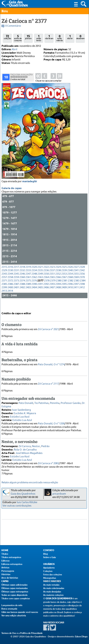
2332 (22, 279)
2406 (46, 296)
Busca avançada (9, 609)
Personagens (8, 571)
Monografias (50, 578)
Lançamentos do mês (12, 605)
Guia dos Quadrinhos (23, 494)
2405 (40, 296)
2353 (64, 283)
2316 (10, 276)
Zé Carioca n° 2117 (48, 383)
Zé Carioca (25, 446)
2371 (4, 290)
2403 (28, 296)
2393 (52, 293)
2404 (34, 296)
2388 (22, 293)
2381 (65, 290)
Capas (5, 581)
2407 (52, 296)
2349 (40, 283)
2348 (34, 283)
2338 (58, 279)
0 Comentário (13, 26)
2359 (16, 286)
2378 (47, 290)
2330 (10, 279)
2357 (4, 286)
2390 (34, 293)
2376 (34, 290)
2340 (70, 279)
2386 (10, 293)
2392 (46, 293)
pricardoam (59, 494)
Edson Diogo (81, 636)
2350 (46, 283)
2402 (22, 296)
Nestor (36, 446)
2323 (52, 276)
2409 (64, 296)
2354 (70, 283)
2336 (46, 279)
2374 (22, 290)
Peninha (55, 403)
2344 (10, 283)
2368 (70, 286)
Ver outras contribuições (17, 506)
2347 (28, 283)
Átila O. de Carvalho (25, 449)
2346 (22, 283)
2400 (10, 296)
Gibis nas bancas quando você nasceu (20, 612)
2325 (64, 276)
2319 (28, 276)
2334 (34, 279)
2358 (10, 286)
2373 (16, 290)
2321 (40, 276)
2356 (82, 283)
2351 (52, 283)
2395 (64, 293)
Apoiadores (49, 568)
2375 (28, 290)
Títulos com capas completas (16, 598)
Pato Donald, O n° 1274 (51, 364)
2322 (46, 276)
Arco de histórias (10, 578)
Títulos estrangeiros (11, 557)
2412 (82, 296)
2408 (58, 296)
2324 (58, 276)
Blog (46, 554)
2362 (34, 286)
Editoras (5, 561)
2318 (22, 276)
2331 (16, 279)
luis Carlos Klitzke (27, 502)
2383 (77, 290)
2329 (4, 279)
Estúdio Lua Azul (20, 416)
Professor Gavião (71, 403)
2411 (76, 296)
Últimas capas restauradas (15, 588)
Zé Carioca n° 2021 (48, 329)
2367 (64, 286)
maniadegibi (30, 190)
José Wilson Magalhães (29, 453)
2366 (58, 286)
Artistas (5, 567)
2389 (28, 293)
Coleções (48, 571)
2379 (53, 290)
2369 (76, 286)
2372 (10, 290)
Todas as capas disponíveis (14, 595)
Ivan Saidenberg (22, 409)
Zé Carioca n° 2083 (48, 463)
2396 (70, 293)
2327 (76, 276)
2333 (28, 279)
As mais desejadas (52, 592)
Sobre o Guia (50, 557)
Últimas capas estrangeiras (15, 592)
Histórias (6, 574)
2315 (4, 276)
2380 (59, 290)
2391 (40, 293)
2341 (76, 279)
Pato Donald (26, 403)
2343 (4, 283)
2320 (34, 276)
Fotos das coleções (53, 574)
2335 (40, 279)
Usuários (49, 564)
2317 (16, 276)
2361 (28, 286)
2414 (10, 300)
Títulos (5, 554)
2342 (82, 279)
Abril (14, 49)
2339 (64, 279)
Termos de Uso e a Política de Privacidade (22, 633)
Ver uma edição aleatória (14, 615)
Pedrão (45, 446)
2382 (71, 290)
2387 (16, 293)
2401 (16, 296)
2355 (76, 283)
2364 (46, 286)
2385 (4, 293)
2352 (58, 283)
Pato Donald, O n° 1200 (51, 423)
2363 (40, 286)
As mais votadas (51, 585)
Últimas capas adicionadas (14, 585)
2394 (58, 293)
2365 (52, 286)
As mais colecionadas (54, 588)
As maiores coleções (53, 595)
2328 (82, 276)
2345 (16, 283)
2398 (82, 293)
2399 (4, 296)
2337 (52, 279)
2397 (76, 293)
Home (5, 550)
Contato (49, 550)
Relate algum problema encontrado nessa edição (30, 483)
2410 (70, 296)
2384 (83, 290)
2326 (70, 276)
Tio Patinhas (42, 403)
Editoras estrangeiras (12, 564)
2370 (82, 286)
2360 (22, 286)
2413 (4, 300)
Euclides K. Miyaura (25, 413)
